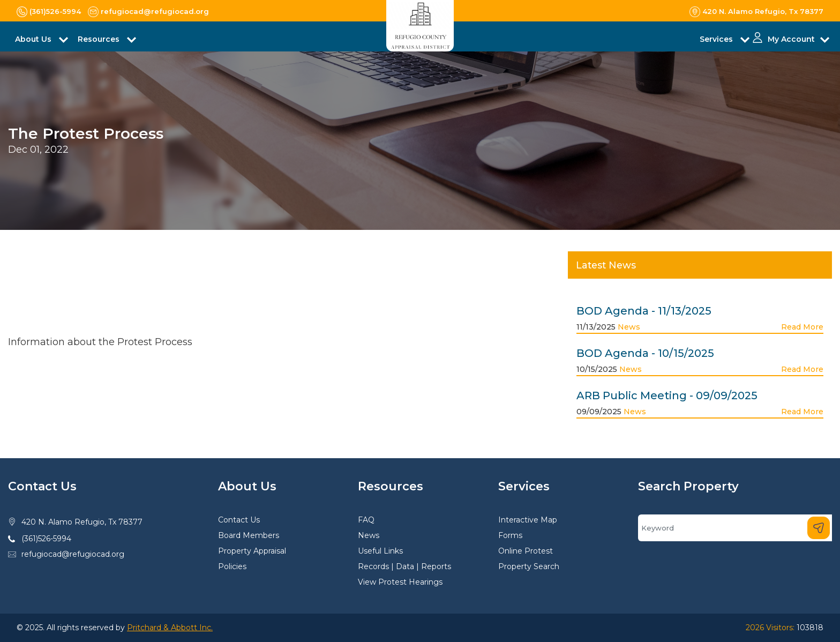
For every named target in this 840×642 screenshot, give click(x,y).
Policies (232, 566)
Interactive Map (528, 520)
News (629, 327)
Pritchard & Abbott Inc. (170, 628)
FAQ (366, 520)
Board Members (249, 535)
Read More (802, 327)
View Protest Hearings (400, 582)
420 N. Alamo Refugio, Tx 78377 (82, 522)
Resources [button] (100, 39)
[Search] (735, 528)
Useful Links (380, 551)
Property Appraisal (252, 551)
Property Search (529, 566)
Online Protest (526, 551)
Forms (510, 535)
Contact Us (239, 520)
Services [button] (717, 39)
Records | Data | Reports (404, 566)
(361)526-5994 (46, 539)
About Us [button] (34, 39)
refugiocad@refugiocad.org (73, 554)
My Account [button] (791, 39)
